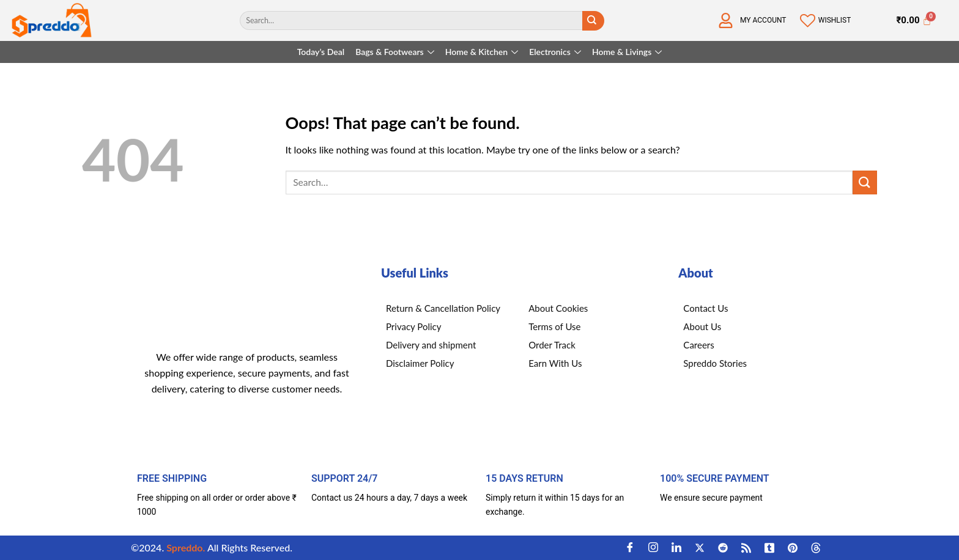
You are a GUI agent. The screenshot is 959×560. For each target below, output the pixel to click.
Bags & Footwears (395, 52)
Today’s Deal (321, 52)
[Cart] (914, 21)
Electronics (555, 52)
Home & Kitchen (482, 52)
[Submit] (592, 21)
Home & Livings (627, 52)
